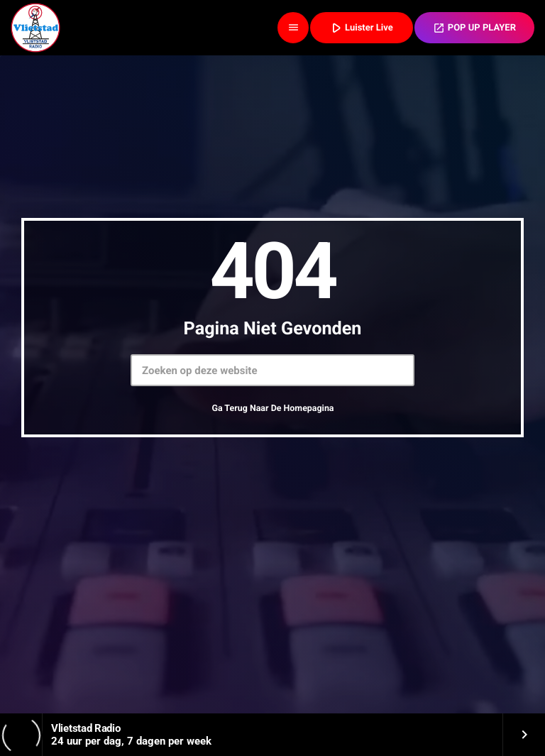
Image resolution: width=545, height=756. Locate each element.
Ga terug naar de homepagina (272, 409)
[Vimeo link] (35, 28)
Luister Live (360, 27)
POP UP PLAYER (474, 28)
